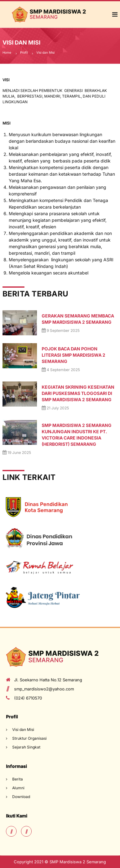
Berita (18, 779)
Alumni (18, 788)
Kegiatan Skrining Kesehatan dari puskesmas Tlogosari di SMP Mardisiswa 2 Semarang (78, 393)
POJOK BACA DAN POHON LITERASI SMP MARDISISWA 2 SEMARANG (73, 355)
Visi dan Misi (23, 730)
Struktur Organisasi (29, 738)
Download (21, 797)
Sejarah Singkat (26, 747)
